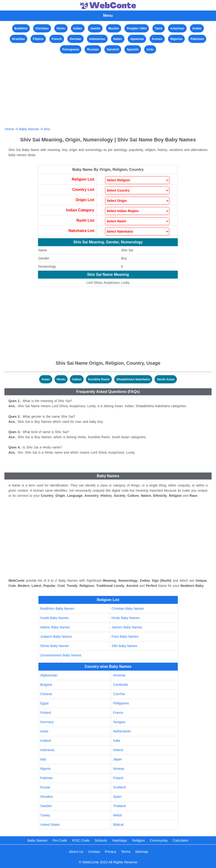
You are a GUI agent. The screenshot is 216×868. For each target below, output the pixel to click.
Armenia (119, 675)
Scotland (119, 787)
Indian (78, 28)
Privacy (111, 852)
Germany (47, 722)
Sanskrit (113, 49)
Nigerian (176, 39)
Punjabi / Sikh (137, 28)
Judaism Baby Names (56, 637)
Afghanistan (49, 675)
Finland (46, 713)
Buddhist (21, 28)
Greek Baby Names (55, 618)
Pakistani (197, 39)
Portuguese (71, 49)
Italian (118, 39)
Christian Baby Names (128, 609)
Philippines (121, 703)
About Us (76, 852)
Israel (44, 731)
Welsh (118, 815)
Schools (101, 840)
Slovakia (46, 797)
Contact (94, 852)
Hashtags (120, 840)
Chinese (46, 694)
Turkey (45, 815)
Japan (117, 759)
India (117, 741)
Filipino (38, 39)
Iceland (46, 741)
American (177, 28)
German (75, 39)
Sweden (46, 806)
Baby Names (29, 129)
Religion (138, 840)
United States (50, 825)
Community (159, 840)
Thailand (119, 806)
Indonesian (97, 39)
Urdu (150, 49)
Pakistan (47, 778)
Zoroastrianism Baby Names (61, 655)
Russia (45, 787)
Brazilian (18, 39)
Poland (118, 778)
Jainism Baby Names (127, 627)
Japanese (137, 39)
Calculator (181, 840)
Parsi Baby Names (125, 637)
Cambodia (120, 685)
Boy (47, 129)
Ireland (118, 750)
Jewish (95, 28)
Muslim (114, 28)
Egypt (45, 703)
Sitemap (142, 852)
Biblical (118, 825)
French (57, 39)
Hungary (119, 722)
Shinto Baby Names (55, 646)
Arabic (197, 28)
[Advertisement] (108, 87)
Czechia (119, 694)
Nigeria (45, 769)
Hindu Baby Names (126, 618)
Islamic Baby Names (55, 627)
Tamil (159, 28)
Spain (117, 797)
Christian (42, 28)
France (118, 713)
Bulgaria (46, 685)
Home (10, 129)
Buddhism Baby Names (57, 609)
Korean (157, 39)
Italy (43, 759)
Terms (126, 852)
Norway (118, 769)
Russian (93, 49)
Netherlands (122, 731)
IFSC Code (81, 840)
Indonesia (47, 750)
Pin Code (60, 840)
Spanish (133, 49)
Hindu (61, 28)
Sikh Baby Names (125, 646)
